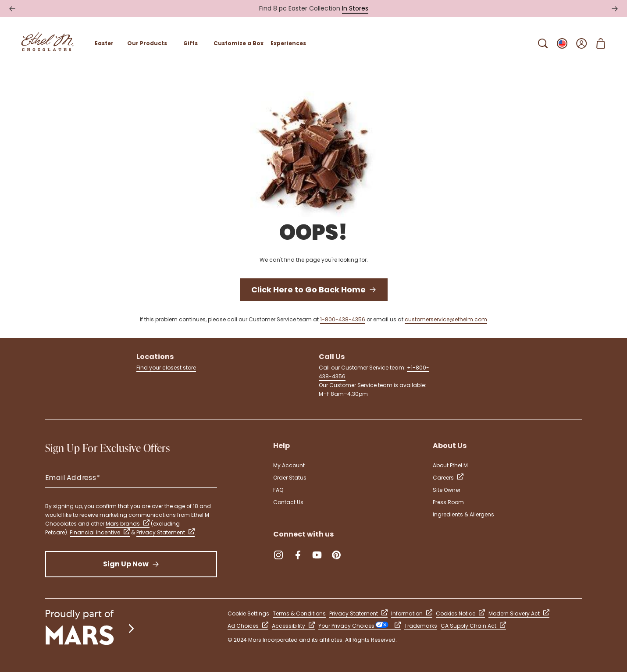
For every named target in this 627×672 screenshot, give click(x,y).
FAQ (278, 490)
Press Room (448, 502)
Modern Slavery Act (519, 613)
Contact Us (288, 502)
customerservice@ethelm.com (446, 319)
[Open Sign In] (581, 43)
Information (412, 613)
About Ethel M (450, 465)
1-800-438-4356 (343, 319)
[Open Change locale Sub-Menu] (562, 43)
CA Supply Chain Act (473, 626)
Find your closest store (166, 368)
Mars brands (128, 524)
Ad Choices (248, 626)
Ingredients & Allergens (463, 514)
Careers (448, 478)
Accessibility (293, 626)
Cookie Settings (248, 613)
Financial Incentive (100, 532)
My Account (289, 465)
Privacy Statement (166, 532)
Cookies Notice (460, 613)
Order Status (290, 478)
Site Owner (447, 490)
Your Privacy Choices (360, 626)
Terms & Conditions (299, 613)
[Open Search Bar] (543, 43)
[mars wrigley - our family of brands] (91, 628)
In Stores (355, 8)
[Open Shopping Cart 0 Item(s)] (601, 43)
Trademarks (421, 626)
